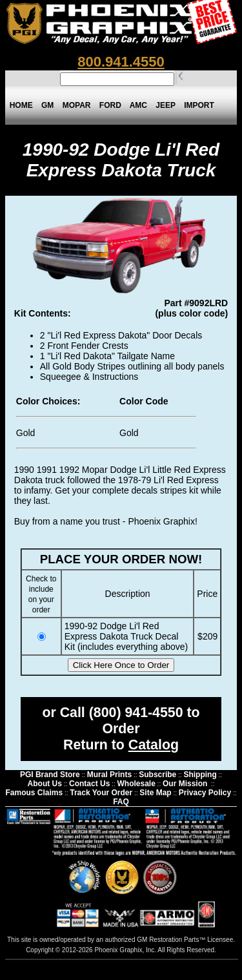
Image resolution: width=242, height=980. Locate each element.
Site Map (155, 793)
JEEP (166, 105)
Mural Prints (109, 775)
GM (47, 105)
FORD (110, 105)
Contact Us (89, 784)
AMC (138, 105)
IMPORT (199, 105)
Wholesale (136, 784)
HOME (21, 105)
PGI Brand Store (50, 775)
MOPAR (76, 105)
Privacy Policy (205, 793)
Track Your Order (101, 793)
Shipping (200, 775)
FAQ (121, 802)
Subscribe (157, 775)
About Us (45, 784)
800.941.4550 (121, 62)
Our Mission (185, 784)
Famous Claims (34, 793)
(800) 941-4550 (136, 713)
